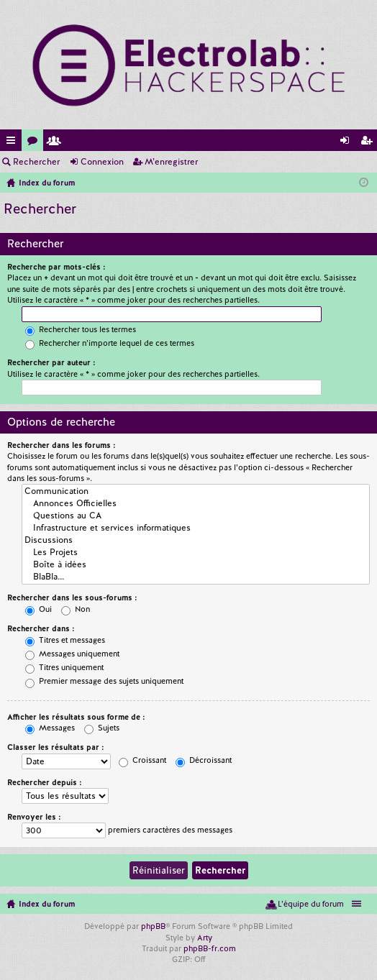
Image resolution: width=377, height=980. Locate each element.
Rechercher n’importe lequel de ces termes (110, 343)
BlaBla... (196, 577)
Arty (205, 938)
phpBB (153, 926)
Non (76, 609)
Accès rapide (14, 143)
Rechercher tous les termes (81, 329)
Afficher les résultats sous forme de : (76, 717)
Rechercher (36, 162)
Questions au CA (196, 516)
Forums (35, 143)
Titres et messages (65, 640)
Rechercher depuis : (45, 782)
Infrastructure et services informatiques (196, 528)
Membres (57, 143)
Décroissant (204, 760)
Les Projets (196, 553)
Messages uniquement (72, 654)
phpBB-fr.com (210, 948)
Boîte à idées (196, 565)
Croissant (142, 760)
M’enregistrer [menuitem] (369, 143)
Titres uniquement (64, 667)
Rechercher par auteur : (51, 362)
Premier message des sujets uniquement (104, 681)
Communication (196, 491)
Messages (50, 728)
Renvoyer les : (34, 817)
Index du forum (47, 904)
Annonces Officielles (196, 504)
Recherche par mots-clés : (56, 267)
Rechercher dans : (41, 628)
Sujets (102, 728)
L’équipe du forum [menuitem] (311, 904)
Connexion (102, 162)
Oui (38, 609)
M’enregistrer (171, 162)
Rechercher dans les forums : (62, 445)
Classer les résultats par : (56, 747)
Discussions (196, 540)
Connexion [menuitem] (348, 143)
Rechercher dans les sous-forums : (72, 597)
